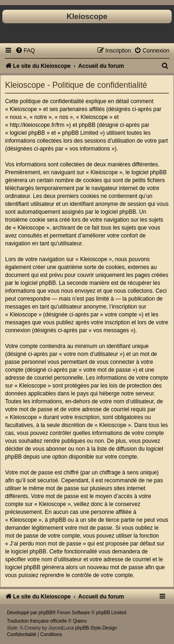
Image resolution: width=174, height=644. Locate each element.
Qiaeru (80, 621)
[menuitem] (25, 51)
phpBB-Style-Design (96, 628)
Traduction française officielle (37, 621)
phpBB (45, 613)
